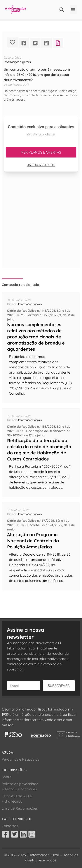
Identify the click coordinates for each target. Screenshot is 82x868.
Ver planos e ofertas (41, 152)
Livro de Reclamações (20, 808)
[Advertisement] (41, 225)
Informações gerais (17, 62)
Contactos (10, 826)
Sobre (7, 777)
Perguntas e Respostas (21, 759)
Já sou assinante (41, 165)
